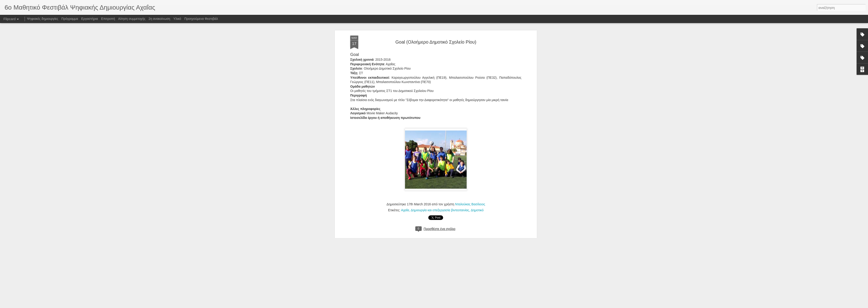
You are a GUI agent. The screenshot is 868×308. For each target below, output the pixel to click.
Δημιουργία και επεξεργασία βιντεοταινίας (440, 82)
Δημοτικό (477, 82)
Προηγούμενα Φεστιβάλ (201, 19)
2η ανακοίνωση (159, 19)
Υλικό (177, 19)
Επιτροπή (108, 19)
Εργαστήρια (90, 19)
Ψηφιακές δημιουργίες (43, 19)
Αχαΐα (405, 82)
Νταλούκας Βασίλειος (470, 76)
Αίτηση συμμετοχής (132, 19)
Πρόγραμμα (70, 19)
